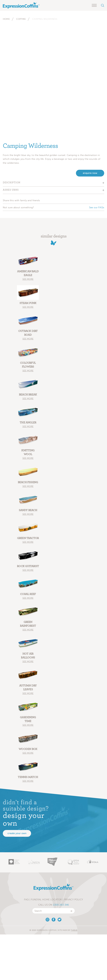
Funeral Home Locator (46, 899)
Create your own (17, 833)
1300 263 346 (61, 905)
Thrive (74, 930)
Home (6, 19)
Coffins (21, 19)
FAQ (26, 899)
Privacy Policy (73, 899)
